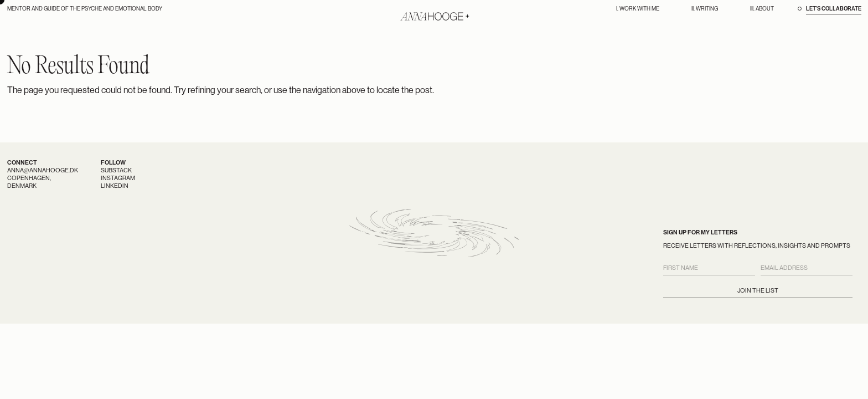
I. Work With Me (638, 9)
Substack (116, 170)
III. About (762, 9)
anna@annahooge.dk (43, 170)
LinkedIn (115, 186)
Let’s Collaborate (834, 9)
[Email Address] (807, 268)
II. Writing (705, 9)
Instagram (118, 178)
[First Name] (709, 268)
